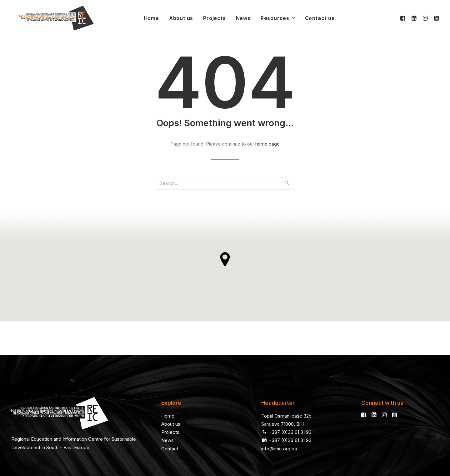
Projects (206, 18)
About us (173, 18)
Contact (170, 415)
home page (267, 144)
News (235, 18)
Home (143, 18)
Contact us (312, 18)
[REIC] (48, 18)
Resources (270, 18)
